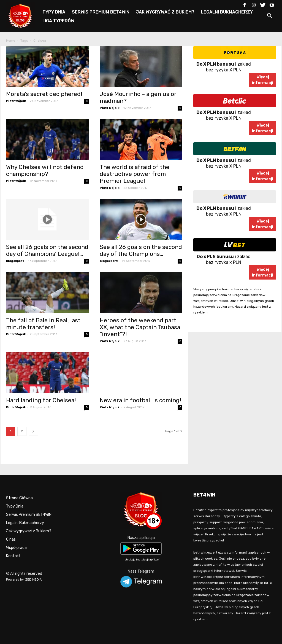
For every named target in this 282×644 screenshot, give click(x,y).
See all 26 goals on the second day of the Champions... (141, 250)
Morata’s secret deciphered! (44, 94)
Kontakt (13, 556)
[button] (269, 16)
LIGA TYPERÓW (58, 21)
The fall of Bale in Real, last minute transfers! (43, 324)
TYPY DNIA (54, 12)
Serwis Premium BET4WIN (29, 515)
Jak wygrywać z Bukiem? (29, 531)
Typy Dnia (15, 506)
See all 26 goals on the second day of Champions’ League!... (47, 250)
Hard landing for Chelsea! (41, 400)
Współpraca (16, 548)
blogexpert (15, 261)
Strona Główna (19, 498)
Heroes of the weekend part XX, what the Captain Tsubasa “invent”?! (140, 327)
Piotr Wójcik (16, 101)
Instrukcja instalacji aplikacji (141, 560)
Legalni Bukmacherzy (25, 523)
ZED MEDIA (34, 580)
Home (11, 41)
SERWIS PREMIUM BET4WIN (101, 12)
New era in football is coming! (140, 400)
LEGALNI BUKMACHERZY (227, 12)
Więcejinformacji (263, 80)
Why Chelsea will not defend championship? (45, 170)
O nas (11, 539)
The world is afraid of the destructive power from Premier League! (135, 174)
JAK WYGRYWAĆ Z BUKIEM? (165, 12)
